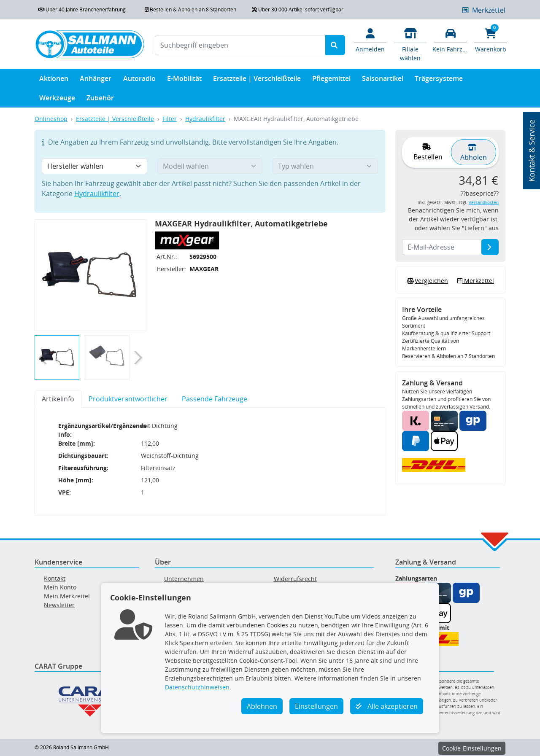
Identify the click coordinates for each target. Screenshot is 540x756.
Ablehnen (262, 706)
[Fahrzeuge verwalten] (450, 40)
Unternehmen (184, 579)
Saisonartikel (383, 80)
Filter (170, 119)
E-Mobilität (184, 80)
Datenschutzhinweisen (197, 687)
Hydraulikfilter (205, 119)
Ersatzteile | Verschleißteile (257, 80)
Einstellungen (316, 706)
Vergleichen (427, 281)
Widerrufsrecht (295, 579)
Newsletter (59, 605)
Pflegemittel (331, 80)
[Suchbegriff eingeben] (240, 45)
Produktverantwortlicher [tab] (128, 399)
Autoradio (139, 80)
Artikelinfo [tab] (58, 399)
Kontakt (55, 578)
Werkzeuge (57, 100)
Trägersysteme (439, 80)
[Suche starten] (335, 45)
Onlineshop (51, 119)
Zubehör (100, 100)
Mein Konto (60, 587)
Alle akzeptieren (387, 706)
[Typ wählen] (325, 166)
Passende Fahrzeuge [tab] (215, 399)
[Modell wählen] (210, 166)
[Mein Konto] (370, 40)
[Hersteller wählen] (94, 166)
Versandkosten (484, 203)
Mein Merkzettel (67, 596)
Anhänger (96, 80)
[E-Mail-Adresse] (490, 247)
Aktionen (54, 80)
